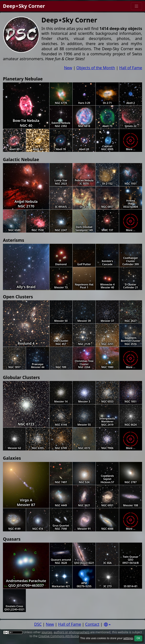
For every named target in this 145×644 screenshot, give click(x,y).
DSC (38, 624)
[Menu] (136, 6)
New (68, 68)
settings (128, 638)
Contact (92, 624)
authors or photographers (72, 632)
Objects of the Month (96, 68)
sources (47, 632)
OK (138, 638)
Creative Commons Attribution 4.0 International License (77, 636)
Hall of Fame (131, 68)
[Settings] (107, 625)
